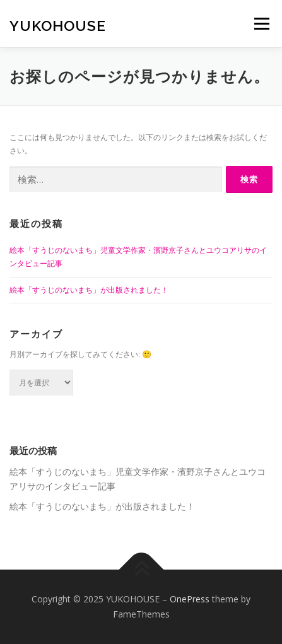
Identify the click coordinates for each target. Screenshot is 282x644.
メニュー (261, 24)
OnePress (190, 599)
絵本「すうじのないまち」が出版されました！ (89, 290)
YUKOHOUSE (58, 25)
